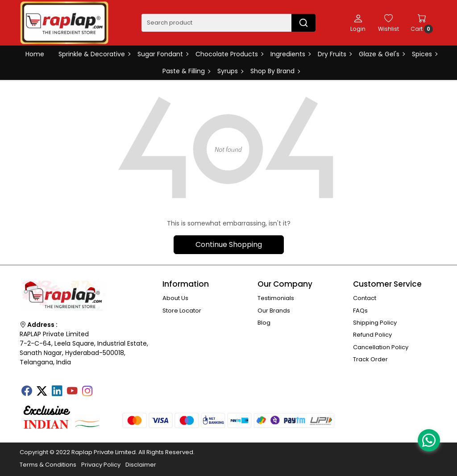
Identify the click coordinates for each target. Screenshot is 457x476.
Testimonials (276, 298)
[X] (42, 392)
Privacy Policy (101, 465)
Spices (424, 54)
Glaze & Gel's (382, 54)
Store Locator (182, 311)
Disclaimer (141, 465)
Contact (365, 298)
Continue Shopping (229, 244)
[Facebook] (26, 392)
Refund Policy (372, 335)
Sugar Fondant (163, 54)
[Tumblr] (102, 388)
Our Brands (274, 311)
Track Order (370, 359)
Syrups (230, 71)
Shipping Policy (375, 323)
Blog (264, 323)
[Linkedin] (57, 392)
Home (35, 54)
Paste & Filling (186, 71)
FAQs (360, 311)
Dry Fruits (334, 54)
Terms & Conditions (48, 465)
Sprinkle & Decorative (94, 54)
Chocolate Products (229, 54)
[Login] (358, 23)
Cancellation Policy (381, 347)
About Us (175, 298)
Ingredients (290, 54)
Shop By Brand (275, 71)
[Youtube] (72, 392)
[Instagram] (87, 392)
